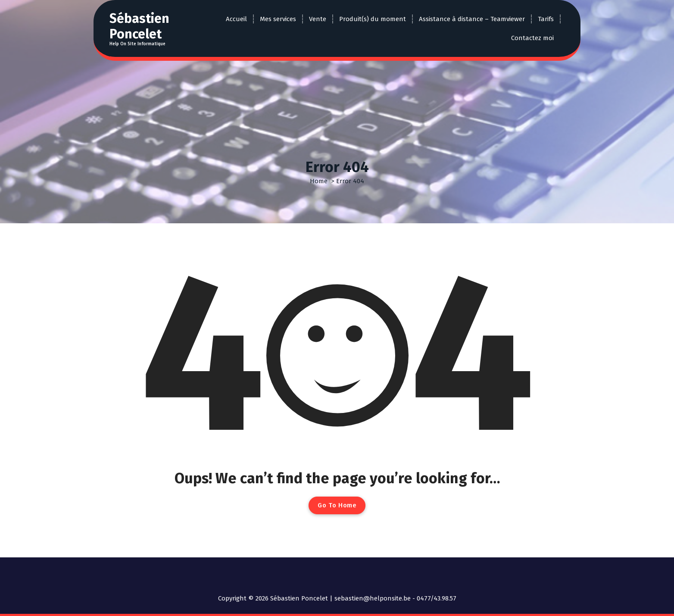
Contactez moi (532, 38)
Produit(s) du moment (373, 19)
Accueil (236, 19)
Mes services (278, 19)
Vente (318, 19)
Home (319, 181)
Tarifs (546, 19)
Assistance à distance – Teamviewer (472, 19)
